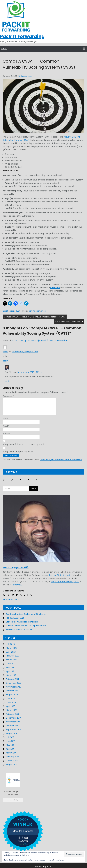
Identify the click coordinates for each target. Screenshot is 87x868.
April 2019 (10, 752)
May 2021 (10, 671)
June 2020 (11, 706)
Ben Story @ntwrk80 (16, 571)
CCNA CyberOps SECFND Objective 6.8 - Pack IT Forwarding (40, 340)
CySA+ (18, 311)
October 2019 (12, 729)
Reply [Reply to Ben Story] (7, 381)
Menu (4, 49)
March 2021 (11, 678)
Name (6, 422)
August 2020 (12, 698)
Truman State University (60, 578)
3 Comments (25, 76)
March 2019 (11, 756)
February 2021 (12, 682)
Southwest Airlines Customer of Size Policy (26, 617)
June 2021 (11, 667)
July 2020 (10, 702)
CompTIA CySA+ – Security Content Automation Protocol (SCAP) (35, 317)
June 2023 (11, 655)
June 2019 (11, 744)
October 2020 (13, 694)
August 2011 (11, 768)
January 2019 (12, 764)
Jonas (5, 352)
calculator (55, 288)
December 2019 (13, 721)
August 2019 (12, 737)
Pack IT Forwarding (22, 36)
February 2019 (12, 760)
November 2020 (14, 690)
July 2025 (10, 647)
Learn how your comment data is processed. (61, 463)
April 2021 (10, 675)
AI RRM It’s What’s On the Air (19, 633)
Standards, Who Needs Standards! (22, 625)
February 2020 (13, 717)
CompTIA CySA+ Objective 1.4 (69, 321)
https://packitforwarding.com (65, 585)
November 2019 (13, 725)
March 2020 (12, 713)
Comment (8, 396)
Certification (9, 311)
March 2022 (11, 663)
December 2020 (14, 686)
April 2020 (11, 709)
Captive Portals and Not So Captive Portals (26, 629)
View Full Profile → (11, 603)
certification (34, 311)
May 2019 (10, 748)
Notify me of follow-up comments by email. (23, 448)
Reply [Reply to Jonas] (5, 361)
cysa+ (44, 311)
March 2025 (11, 651)
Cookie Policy (58, 860)
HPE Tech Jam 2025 (15, 621)
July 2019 (10, 741)
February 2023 (13, 659)
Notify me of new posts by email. (18, 455)
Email (6, 429)
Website (7, 437)
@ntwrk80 (17, 588)
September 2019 (14, 733)
